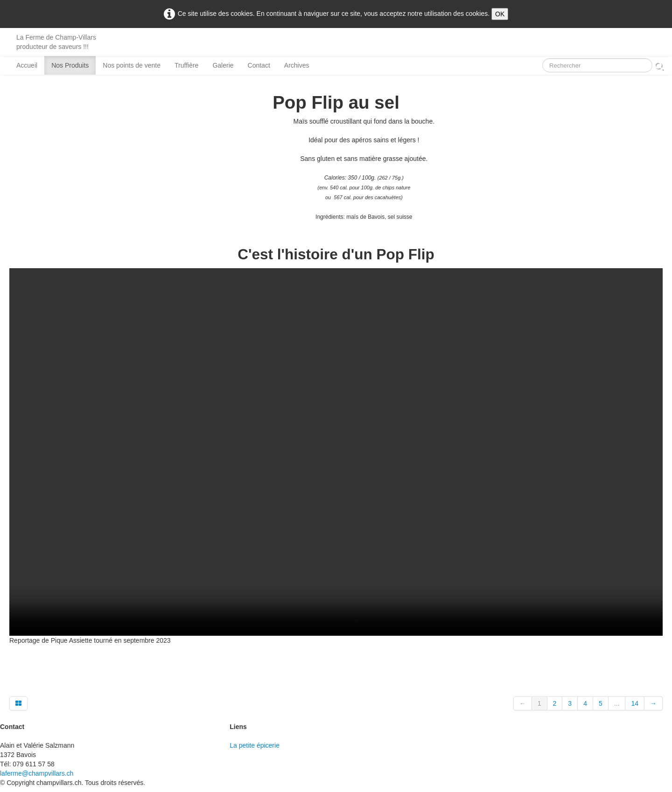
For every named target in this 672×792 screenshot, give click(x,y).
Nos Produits (70, 65)
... (617, 703)
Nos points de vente (132, 65)
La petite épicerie (255, 745)
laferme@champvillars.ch (37, 773)
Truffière (186, 65)
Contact (259, 65)
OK (500, 14)
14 (635, 703)
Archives (297, 65)
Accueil (27, 65)
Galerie (223, 65)
